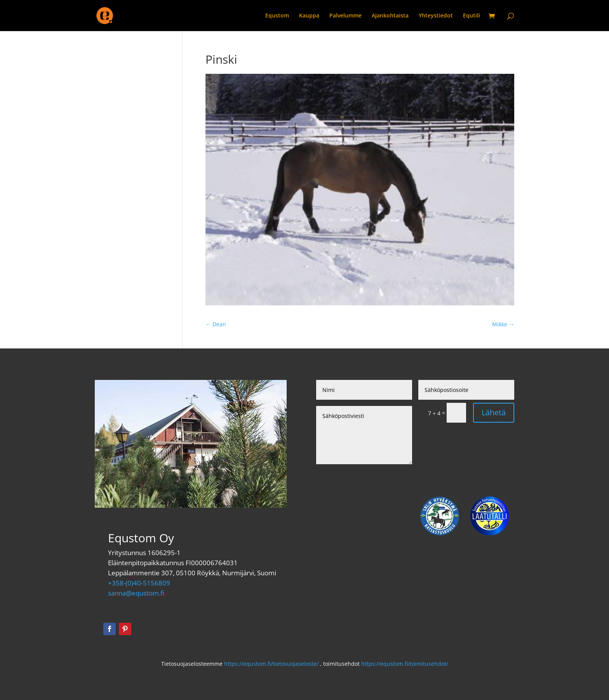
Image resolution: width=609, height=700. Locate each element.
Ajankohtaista (390, 16)
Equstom (277, 16)
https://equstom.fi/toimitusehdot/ (405, 664)
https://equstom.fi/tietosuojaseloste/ (271, 664)
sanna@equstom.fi (136, 593)
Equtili (472, 16)
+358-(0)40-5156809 (139, 583)
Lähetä (494, 412)
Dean (216, 324)
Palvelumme (345, 16)
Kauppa (309, 16)
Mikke (503, 324)
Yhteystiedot (436, 16)
